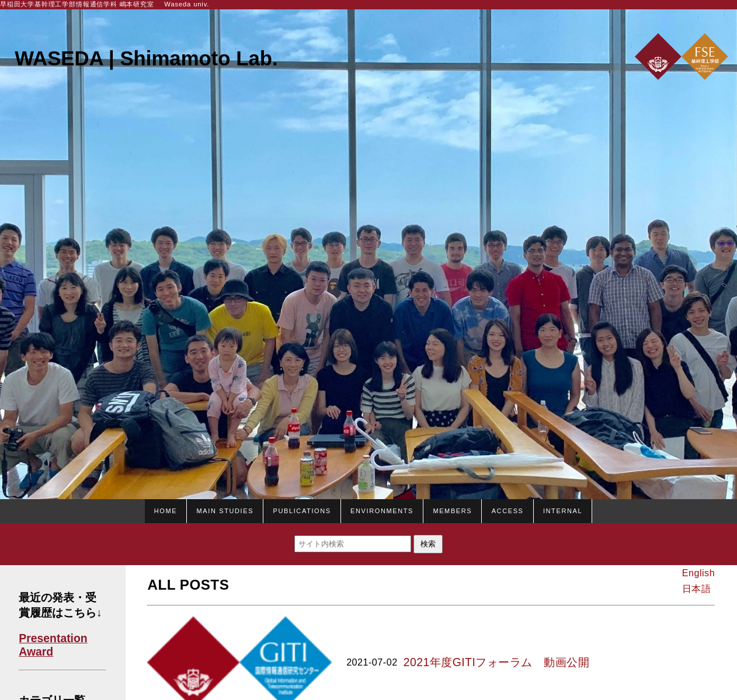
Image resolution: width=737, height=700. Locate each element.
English (698, 573)
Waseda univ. (187, 4)
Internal (563, 510)
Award (36, 652)
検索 (428, 544)
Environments (382, 510)
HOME (166, 510)
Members (452, 510)
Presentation (53, 638)
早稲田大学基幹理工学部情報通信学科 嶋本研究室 (77, 4)
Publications (302, 510)
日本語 (696, 588)
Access (508, 510)
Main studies (225, 510)
